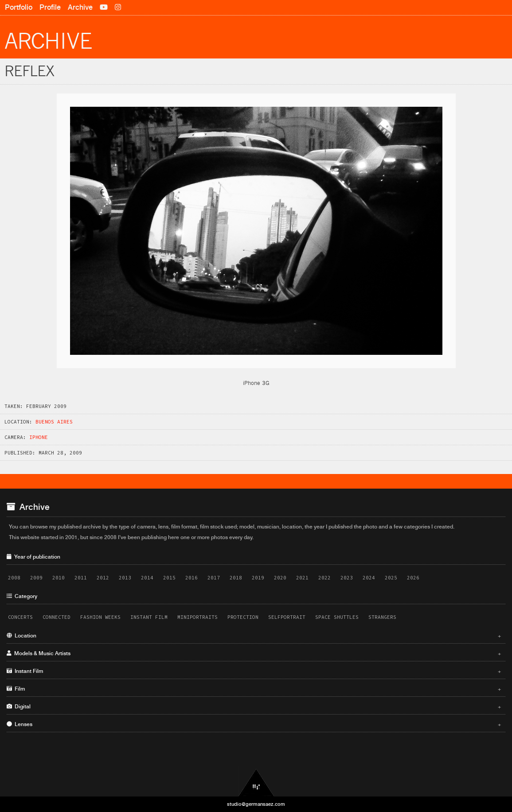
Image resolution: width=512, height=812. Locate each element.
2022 (324, 578)
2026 (413, 578)
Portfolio (19, 7)
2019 (258, 578)
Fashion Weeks (100, 617)
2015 (169, 578)
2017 (214, 578)
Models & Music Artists (254, 653)
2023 (347, 578)
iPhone (39, 437)
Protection (243, 617)
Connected (57, 617)
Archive (80, 7)
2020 (280, 578)
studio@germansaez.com (256, 804)
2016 (192, 578)
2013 (125, 578)
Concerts (20, 617)
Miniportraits (197, 617)
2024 (369, 578)
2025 (391, 578)
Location (254, 636)
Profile (50, 7)
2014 (147, 578)
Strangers (382, 617)
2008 (14, 578)
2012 (103, 578)
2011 (81, 578)
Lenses (254, 724)
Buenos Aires (54, 422)
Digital (254, 707)
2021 (302, 578)
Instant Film (149, 617)
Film (254, 689)
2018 (236, 578)
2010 (59, 578)
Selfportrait (287, 617)
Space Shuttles (337, 617)
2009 (36, 578)
